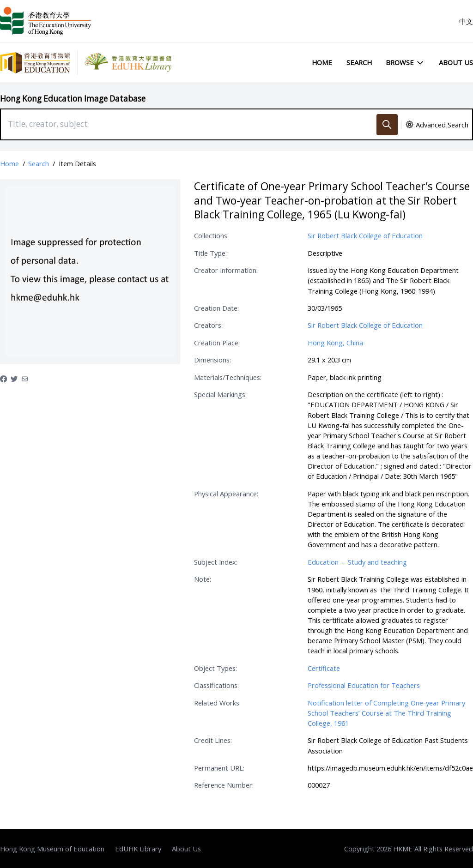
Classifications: (216, 685)
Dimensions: (212, 360)
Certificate (324, 668)
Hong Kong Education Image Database (73, 99)
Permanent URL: (219, 768)
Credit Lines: (213, 740)
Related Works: (217, 703)
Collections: (211, 235)
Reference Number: (224, 785)
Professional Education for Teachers (364, 685)
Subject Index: (216, 562)
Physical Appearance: (226, 494)
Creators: (208, 325)
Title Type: (210, 253)
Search (359, 62)
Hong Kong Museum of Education (52, 849)
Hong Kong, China (335, 343)
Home (322, 62)
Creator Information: (226, 270)
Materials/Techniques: (228, 377)
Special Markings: (220, 394)
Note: (203, 579)
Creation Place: (217, 343)
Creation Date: (216, 308)
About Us (456, 62)
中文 (466, 21)
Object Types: (215, 668)
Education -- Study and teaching (357, 562)
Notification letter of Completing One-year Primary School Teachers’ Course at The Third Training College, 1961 (386, 713)
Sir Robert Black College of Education (365, 235)
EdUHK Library (138, 849)
